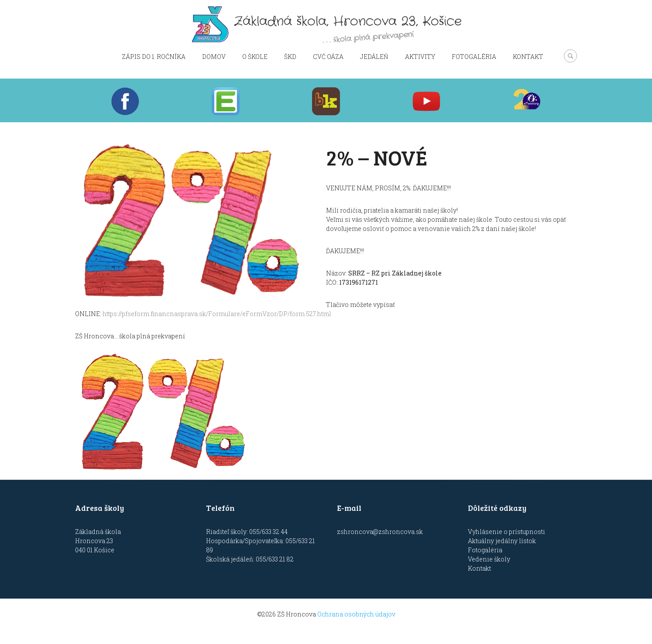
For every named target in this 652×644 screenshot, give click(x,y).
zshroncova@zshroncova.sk (380, 532)
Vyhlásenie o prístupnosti (506, 532)
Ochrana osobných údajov (356, 614)
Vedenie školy (489, 559)
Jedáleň (374, 57)
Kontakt (528, 57)
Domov (214, 57)
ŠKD (290, 57)
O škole (255, 57)
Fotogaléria (474, 57)
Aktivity (420, 57)
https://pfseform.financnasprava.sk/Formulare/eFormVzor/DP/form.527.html (217, 314)
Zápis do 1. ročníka (154, 57)
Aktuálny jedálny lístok (502, 541)
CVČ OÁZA (328, 57)
